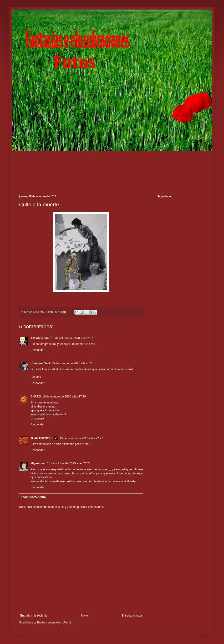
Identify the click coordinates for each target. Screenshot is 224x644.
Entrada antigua (132, 616)
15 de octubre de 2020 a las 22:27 (81, 438)
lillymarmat (38, 463)
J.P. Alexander (40, 338)
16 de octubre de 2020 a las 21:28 (69, 463)
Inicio (85, 616)
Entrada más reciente (34, 616)
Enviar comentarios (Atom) (54, 623)
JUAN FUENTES (41, 438)
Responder (38, 350)
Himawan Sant (40, 363)
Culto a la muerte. (40, 205)
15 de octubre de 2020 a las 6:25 (72, 363)
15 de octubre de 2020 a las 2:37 (72, 338)
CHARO (36, 397)
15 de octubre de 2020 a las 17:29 (64, 397)
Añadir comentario (33, 497)
